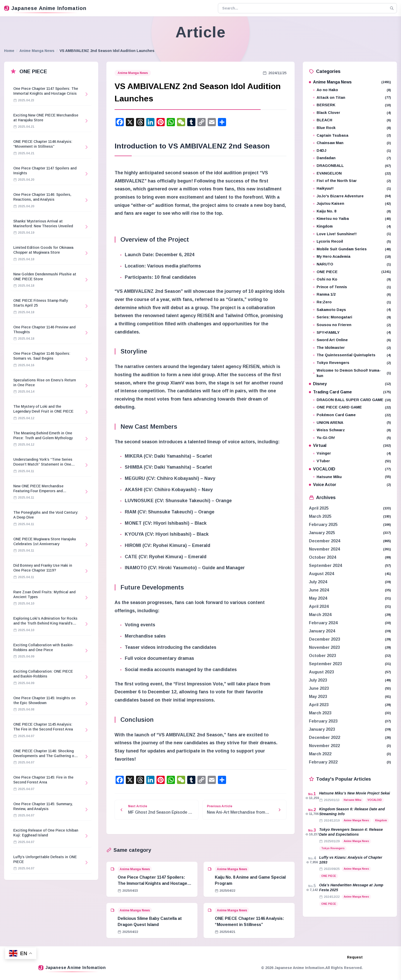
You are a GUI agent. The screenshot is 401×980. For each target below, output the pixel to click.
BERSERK (352, 105)
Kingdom (352, 226)
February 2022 (323, 762)
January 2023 (322, 729)
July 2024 (318, 582)
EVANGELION (352, 173)
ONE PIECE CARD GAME (352, 407)
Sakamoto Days (352, 310)
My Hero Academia (352, 257)
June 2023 (319, 688)
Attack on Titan (352, 98)
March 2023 (320, 713)
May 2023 (318, 697)
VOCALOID (350, 469)
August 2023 (321, 672)
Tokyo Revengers (352, 363)
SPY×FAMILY (352, 333)
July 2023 (318, 680)
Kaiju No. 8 (352, 211)
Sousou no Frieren (352, 325)
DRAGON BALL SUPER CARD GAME (352, 400)
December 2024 (325, 541)
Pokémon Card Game (352, 415)
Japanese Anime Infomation (45, 8)
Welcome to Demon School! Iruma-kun (352, 373)
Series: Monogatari (352, 317)
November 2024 (324, 549)
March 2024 (320, 615)
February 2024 (323, 623)
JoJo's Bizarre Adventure (352, 196)
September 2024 (325, 566)
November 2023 (324, 647)
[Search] (392, 8)
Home (9, 51)
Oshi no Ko (352, 279)
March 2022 (320, 754)
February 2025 (323, 525)
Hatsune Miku (352, 477)
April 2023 (319, 705)
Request (355, 957)
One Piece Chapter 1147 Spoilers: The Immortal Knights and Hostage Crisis (152, 883)
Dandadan (352, 158)
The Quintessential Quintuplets (352, 355)
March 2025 (320, 516)
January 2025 (322, 533)
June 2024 (319, 590)
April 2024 (319, 606)
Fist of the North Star (352, 181)
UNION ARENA (352, 423)
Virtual (350, 445)
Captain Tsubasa (352, 136)
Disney (350, 384)
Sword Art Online (352, 340)
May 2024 (318, 598)
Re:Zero (352, 302)
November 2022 (324, 746)
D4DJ (352, 151)
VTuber (352, 461)
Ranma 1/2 (352, 294)
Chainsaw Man (352, 143)
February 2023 (323, 721)
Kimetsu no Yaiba (352, 219)
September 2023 (325, 664)
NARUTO (352, 264)
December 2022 (325, 737)
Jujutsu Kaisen (352, 204)
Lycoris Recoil (352, 241)
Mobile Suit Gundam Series (352, 249)
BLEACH (352, 120)
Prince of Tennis (352, 287)
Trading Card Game (350, 392)
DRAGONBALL (352, 166)
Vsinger (352, 453)
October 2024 (322, 557)
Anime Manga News (37, 51)
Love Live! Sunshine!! (352, 234)
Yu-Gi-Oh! (352, 438)
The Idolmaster (352, 348)
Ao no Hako (352, 90)
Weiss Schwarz (352, 430)
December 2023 (325, 639)
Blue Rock (352, 128)
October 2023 (322, 656)
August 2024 (321, 574)
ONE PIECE (352, 272)
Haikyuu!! (352, 189)
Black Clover (352, 113)
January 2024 (322, 631)
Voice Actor (350, 485)
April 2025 (319, 508)
